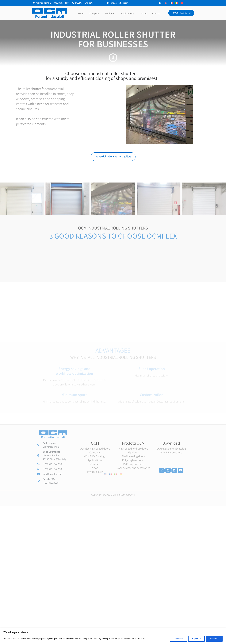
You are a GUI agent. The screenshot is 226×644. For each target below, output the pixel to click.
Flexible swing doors (133, 494)
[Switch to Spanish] (182, 3)
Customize (178, 639)
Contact (156, 14)
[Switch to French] (171, 3)
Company (94, 14)
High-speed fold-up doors (133, 487)
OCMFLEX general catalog (171, 487)
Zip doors (133, 491)
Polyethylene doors (133, 498)
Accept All (214, 639)
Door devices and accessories (133, 506)
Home (81, 14)
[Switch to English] (166, 3)
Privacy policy (95, 510)
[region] (113, 636)
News (144, 14)
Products (110, 14)
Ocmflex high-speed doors (95, 487)
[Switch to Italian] (177, 3)
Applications (128, 14)
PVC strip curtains (133, 502)
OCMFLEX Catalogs (95, 494)
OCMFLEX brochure (171, 491)
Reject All (196, 639)
